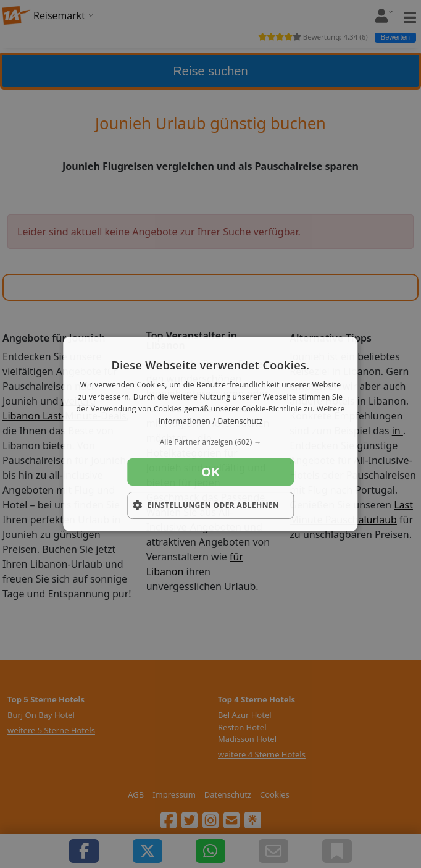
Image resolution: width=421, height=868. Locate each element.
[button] (210, 442)
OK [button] (210, 472)
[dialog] (210, 434)
